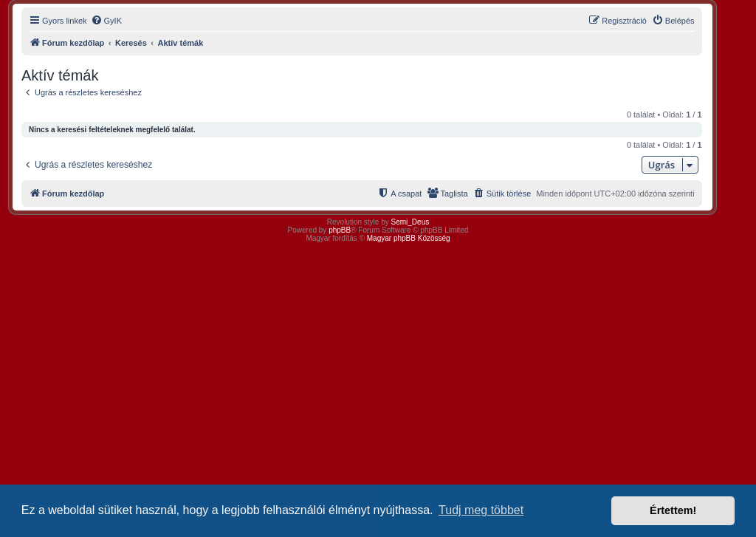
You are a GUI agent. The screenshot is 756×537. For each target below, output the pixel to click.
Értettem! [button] (673, 510)
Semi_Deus (410, 222)
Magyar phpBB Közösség (409, 238)
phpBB (340, 230)
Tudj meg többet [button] (481, 510)
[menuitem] (106, 21)
